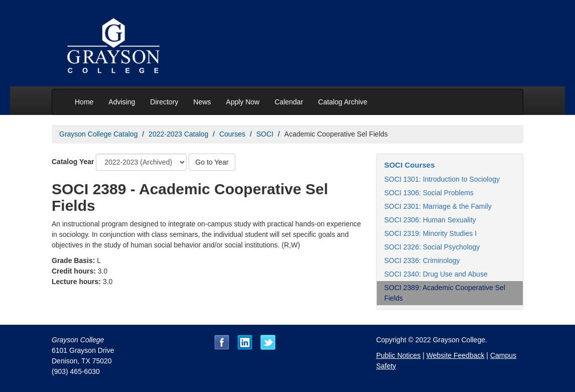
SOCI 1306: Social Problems (429, 193)
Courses (232, 134)
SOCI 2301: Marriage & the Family (438, 206)
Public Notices (399, 355)
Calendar (289, 102)
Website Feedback (456, 355)
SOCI (265, 134)
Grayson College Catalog (98, 134)
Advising (122, 102)
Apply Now (243, 102)
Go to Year (212, 162)
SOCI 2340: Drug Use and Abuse (436, 274)
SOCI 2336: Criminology (422, 260)
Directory (164, 102)
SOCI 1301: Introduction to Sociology (442, 179)
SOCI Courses (410, 165)
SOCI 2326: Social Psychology (432, 247)
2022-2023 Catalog (178, 134)
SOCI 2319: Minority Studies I (430, 233)
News (202, 102)
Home (84, 102)
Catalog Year (73, 162)
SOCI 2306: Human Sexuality (430, 220)
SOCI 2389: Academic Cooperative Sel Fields (445, 293)
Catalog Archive (343, 102)
